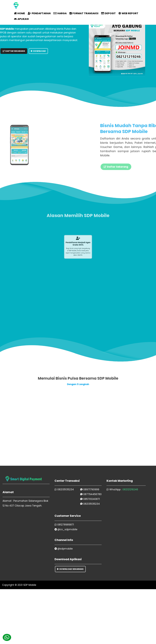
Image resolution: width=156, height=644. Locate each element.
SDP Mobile (30, 585)
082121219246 (130, 489)
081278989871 (64, 525)
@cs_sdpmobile (66, 529)
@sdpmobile (64, 549)
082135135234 (64, 489)
